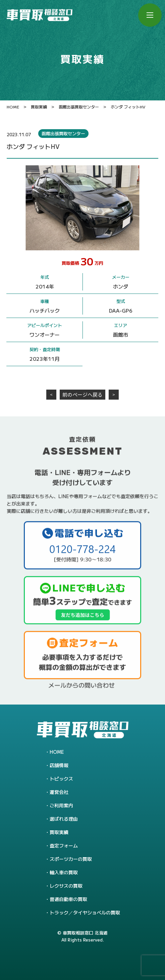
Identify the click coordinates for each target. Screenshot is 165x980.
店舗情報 (59, 765)
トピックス (61, 779)
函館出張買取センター (63, 133)
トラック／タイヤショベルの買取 (85, 912)
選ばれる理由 (64, 819)
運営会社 (59, 792)
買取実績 (59, 832)
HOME (57, 752)
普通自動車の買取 (68, 899)
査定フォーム (64, 845)
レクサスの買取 (66, 886)
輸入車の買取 (64, 872)
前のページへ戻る (82, 394)
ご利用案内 (61, 805)
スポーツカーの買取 (71, 859)
